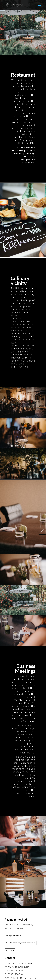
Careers (10, 950)
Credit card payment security (21, 943)
